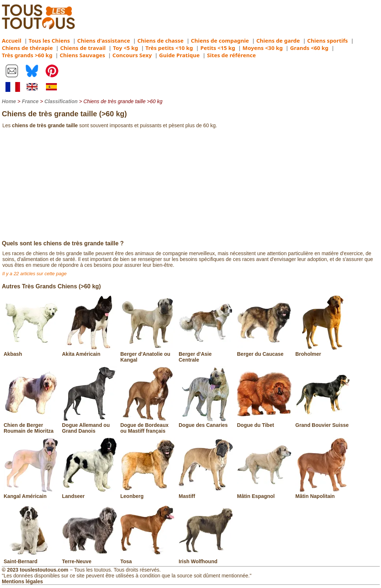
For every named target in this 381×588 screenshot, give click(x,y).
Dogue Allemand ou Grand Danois (89, 425)
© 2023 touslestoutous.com (35, 570)
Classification (61, 101)
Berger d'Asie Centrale (206, 354)
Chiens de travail (83, 48)
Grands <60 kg (309, 48)
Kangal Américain (31, 493)
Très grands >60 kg (27, 55)
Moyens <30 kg (263, 48)
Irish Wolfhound (206, 558)
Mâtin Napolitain (323, 493)
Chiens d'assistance (104, 40)
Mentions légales (22, 581)
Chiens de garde (278, 40)
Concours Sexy (132, 55)
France (30, 101)
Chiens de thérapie (27, 48)
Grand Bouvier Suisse (323, 422)
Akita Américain (89, 351)
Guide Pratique (179, 55)
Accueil (12, 40)
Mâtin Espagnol (264, 493)
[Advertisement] (190, 186)
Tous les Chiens (49, 40)
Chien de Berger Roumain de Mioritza (31, 425)
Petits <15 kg (218, 48)
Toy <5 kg (126, 48)
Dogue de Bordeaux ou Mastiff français (148, 425)
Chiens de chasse (161, 40)
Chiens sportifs (328, 40)
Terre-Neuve (89, 558)
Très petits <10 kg (169, 48)
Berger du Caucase (264, 351)
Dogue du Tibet (264, 422)
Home (9, 101)
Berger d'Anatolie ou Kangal (148, 354)
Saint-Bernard (31, 558)
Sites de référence (232, 55)
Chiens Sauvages (83, 55)
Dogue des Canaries (206, 422)
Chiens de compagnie (220, 40)
